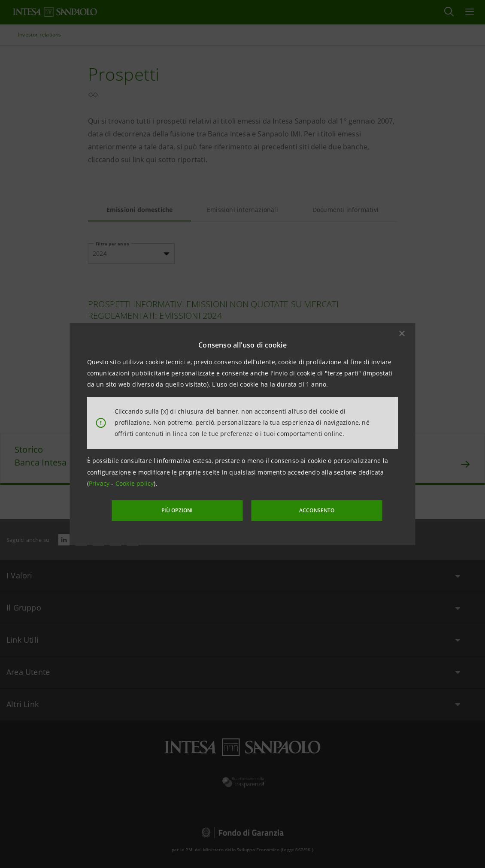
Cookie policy (135, 484)
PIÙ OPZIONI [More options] (191, 510)
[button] (402, 334)
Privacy (100, 484)
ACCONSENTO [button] (305, 510)
